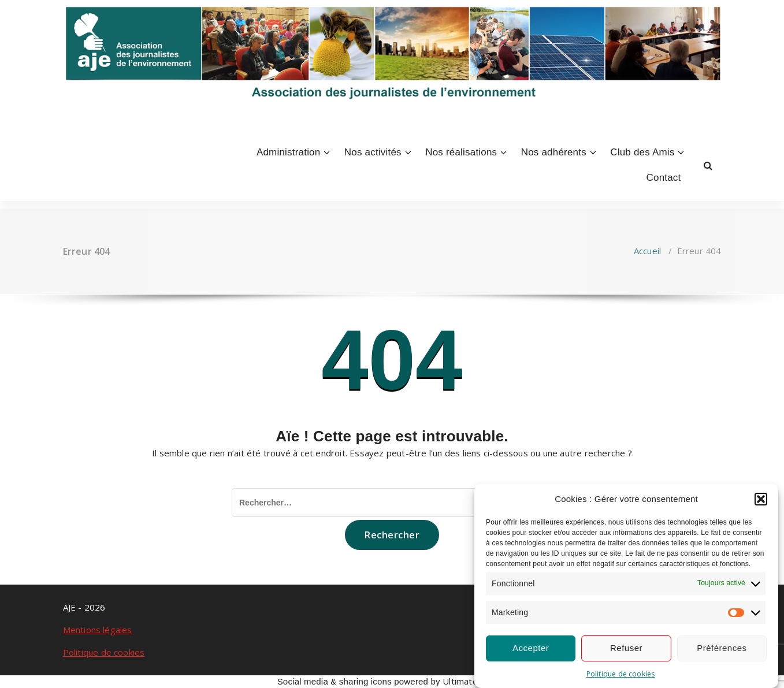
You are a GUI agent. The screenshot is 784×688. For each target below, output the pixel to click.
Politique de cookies (621, 674)
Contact (664, 178)
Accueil (647, 251)
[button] (761, 499)
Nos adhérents (554, 152)
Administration (289, 152)
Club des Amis (642, 152)
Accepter (531, 648)
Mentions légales (98, 630)
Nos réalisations (461, 152)
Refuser (626, 648)
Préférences (722, 648)
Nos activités (373, 152)
